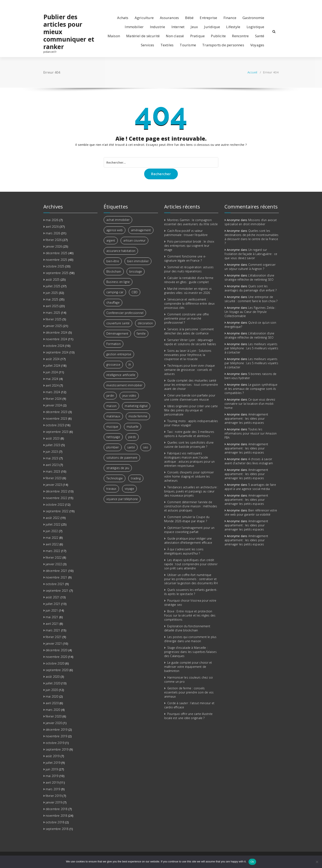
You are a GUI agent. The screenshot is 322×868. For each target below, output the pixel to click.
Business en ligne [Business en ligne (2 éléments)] (118, 282)
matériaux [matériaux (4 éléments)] (113, 416)
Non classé (175, 36)
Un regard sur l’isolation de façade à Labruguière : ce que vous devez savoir (251, 254)
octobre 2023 (55, 425)
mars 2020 (53, 710)
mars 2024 (53, 392)
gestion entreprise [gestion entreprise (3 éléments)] (119, 354)
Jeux (194, 27)
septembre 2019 (57, 749)
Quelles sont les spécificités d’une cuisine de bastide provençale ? (189, 445)
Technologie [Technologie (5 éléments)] (115, 478)
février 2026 (54, 240)
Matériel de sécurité (143, 36)
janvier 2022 (54, 564)
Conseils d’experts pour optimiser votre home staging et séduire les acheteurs (189, 476)
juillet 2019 (53, 763)
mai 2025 (52, 299)
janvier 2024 (54, 405)
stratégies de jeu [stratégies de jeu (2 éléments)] (118, 468)
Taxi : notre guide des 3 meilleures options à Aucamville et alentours (189, 434)
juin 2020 (52, 690)
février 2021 (54, 637)
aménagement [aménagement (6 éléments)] (141, 230)
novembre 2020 (56, 657)
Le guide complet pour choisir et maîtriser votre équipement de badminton (188, 667)
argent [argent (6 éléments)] (111, 240)
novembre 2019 (56, 736)
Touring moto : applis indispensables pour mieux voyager (191, 423)
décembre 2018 (57, 809)
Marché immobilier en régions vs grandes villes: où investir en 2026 (188, 291)
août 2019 (53, 756)
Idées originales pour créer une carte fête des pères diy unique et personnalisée (191, 410)
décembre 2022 (57, 491)
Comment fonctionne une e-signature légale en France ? (185, 258)
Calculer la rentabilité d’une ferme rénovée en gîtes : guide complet (189, 280)
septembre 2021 (57, 591)
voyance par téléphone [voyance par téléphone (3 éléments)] (122, 499)
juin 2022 (52, 531)
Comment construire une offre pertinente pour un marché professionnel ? (187, 318)
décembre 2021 (57, 571)
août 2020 (53, 677)
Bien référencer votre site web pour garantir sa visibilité (251, 512)
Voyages (257, 45)
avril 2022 (52, 544)
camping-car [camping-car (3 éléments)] (115, 292)
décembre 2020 (57, 650)
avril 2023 (52, 465)
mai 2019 (52, 776)
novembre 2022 (56, 498)
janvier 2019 (54, 802)
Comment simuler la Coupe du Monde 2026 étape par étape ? (187, 519)
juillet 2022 (53, 524)
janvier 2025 (54, 326)
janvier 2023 (54, 485)
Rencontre (240, 36)
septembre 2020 (57, 670)
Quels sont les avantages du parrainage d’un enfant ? (251, 288)
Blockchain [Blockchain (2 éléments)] (114, 271)
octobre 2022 (55, 505)
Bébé (189, 18)
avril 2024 (52, 385)
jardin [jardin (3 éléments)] (110, 396)
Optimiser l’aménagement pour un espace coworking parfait (189, 530)
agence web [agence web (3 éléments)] (115, 230)
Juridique (212, 27)
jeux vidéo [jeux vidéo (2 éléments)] (129, 396)
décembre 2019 (57, 730)
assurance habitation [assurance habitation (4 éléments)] (121, 251)
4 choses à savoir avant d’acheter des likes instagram (249, 461)
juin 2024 (52, 372)
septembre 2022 (57, 511)
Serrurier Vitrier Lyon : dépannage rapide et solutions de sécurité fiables (190, 342)
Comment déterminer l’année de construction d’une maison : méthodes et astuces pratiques (191, 506)
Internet (178, 27)
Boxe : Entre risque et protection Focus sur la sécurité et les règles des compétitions (190, 615)
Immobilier (134, 27)
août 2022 (53, 518)
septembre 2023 (57, 432)
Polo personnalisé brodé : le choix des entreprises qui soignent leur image (189, 246)
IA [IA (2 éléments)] (130, 365)
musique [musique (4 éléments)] (112, 427)
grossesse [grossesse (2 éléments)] (113, 365)
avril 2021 (52, 624)
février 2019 (54, 796)
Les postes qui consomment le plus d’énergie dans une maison (190, 639)
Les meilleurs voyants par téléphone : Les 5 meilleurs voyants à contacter (251, 348)
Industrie (158, 27)
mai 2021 (52, 617)
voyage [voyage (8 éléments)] (129, 489)
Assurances (169, 18)
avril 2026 (52, 227)
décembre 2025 (57, 253)
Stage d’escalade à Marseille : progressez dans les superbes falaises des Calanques (190, 652)
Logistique (255, 27)
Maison (114, 36)
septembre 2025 (57, 273)
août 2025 (53, 280)
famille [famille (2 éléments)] (141, 333)
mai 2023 (52, 458)
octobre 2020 (55, 663)
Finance (230, 18)
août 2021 (53, 597)
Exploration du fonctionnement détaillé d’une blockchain (187, 628)
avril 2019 (52, 782)
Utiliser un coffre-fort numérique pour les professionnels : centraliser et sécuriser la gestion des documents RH (191, 579)
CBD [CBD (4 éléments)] (135, 292)
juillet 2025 (53, 286)
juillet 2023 (53, 445)
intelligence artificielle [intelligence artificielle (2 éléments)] (121, 375)
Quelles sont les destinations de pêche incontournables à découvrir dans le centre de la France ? (251, 237)
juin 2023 (52, 452)
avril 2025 (52, 306)
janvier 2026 (54, 246)
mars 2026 (53, 233)
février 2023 (54, 478)
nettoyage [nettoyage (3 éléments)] (113, 437)
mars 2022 (53, 551)
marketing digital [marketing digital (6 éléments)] (136, 406)
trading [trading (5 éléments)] (136, 478)
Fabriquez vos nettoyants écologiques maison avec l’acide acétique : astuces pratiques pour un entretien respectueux (190, 459)
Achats (123, 18)
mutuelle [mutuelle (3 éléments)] (133, 427)
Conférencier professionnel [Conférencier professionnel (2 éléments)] (125, 313)
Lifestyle (233, 27)
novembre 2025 (56, 260)
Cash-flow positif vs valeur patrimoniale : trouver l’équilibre (186, 233)
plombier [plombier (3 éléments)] (113, 447)
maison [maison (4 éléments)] (111, 406)
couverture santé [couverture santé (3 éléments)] (118, 323)
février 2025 (54, 319)
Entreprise (208, 18)
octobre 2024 (55, 346)
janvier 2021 (54, 644)
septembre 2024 (57, 352)
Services (148, 45)
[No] (317, 862)
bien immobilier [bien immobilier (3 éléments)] (138, 261)
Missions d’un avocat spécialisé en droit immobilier (251, 222)
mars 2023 (53, 471)
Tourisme (188, 45)
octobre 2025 (55, 266)
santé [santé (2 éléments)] (131, 447)
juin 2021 (52, 610)
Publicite (218, 36)
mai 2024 (52, 379)
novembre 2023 (56, 418)
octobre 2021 (55, 584)
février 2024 (54, 399)
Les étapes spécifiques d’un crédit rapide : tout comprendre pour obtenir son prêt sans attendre (191, 564)
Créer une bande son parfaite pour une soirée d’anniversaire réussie (190, 397)
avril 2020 (52, 703)
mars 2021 (53, 630)
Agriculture (144, 18)
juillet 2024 (53, 366)
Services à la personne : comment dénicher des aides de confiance (189, 331)
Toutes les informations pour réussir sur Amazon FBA (251, 433)
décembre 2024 (57, 332)
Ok (252, 862)
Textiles (167, 45)
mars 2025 (53, 313)
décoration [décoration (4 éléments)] (145, 323)
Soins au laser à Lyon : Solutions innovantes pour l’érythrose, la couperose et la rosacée (188, 355)
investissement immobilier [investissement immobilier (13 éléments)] (124, 385)
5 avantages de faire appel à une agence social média (250, 487)
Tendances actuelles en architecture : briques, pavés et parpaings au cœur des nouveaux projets (191, 491)
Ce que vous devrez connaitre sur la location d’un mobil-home (250, 404)
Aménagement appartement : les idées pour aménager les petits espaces (246, 418)
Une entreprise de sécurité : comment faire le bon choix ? (251, 299)
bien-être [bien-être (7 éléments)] (113, 261)
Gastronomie (253, 18)
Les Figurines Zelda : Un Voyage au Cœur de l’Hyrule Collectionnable (250, 312)
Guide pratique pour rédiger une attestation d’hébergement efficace (188, 541)
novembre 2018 (56, 816)
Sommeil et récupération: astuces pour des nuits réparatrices (189, 269)
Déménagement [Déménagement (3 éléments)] (117, 333)
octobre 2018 (55, 822)
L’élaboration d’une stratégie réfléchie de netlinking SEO (250, 277)
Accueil (252, 72)
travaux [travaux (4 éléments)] (111, 489)
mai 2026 (52, 220)
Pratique (198, 36)
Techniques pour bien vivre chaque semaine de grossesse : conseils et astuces (190, 370)
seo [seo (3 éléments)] (146, 447)
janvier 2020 (54, 723)
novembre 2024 (56, 339)
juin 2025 (52, 293)
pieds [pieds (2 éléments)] (132, 437)
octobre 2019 (55, 743)
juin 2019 (52, 769)
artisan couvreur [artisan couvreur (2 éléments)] (134, 240)
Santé (260, 36)
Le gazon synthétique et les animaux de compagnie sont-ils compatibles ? (251, 389)
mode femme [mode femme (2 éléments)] (138, 416)
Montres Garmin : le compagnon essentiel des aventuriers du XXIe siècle (191, 222)
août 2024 (53, 359)
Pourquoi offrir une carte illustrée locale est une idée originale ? (188, 716)
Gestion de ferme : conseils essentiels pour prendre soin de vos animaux (189, 692)
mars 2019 (53, 789)
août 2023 (53, 438)
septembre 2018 (57, 829)
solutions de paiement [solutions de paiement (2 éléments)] (122, 458)
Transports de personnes (223, 45)
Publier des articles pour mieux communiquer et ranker (69, 32)
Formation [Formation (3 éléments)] (113, 344)
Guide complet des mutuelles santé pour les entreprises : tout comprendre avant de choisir (191, 385)
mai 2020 (52, 696)
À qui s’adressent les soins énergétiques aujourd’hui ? (184, 551)
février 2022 (54, 557)
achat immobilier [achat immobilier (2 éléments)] (118, 220)
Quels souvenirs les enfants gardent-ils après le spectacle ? (191, 592)
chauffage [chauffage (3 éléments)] (113, 302)
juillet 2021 (53, 604)
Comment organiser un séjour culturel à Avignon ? (250, 267)
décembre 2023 (57, 412)
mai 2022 (52, 538)
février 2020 (54, 716)
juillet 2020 (53, 683)
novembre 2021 (56, 577)
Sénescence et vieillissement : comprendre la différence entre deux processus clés (190, 304)
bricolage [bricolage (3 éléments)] (136, 271)
